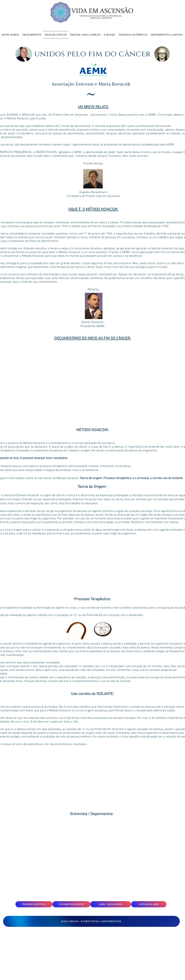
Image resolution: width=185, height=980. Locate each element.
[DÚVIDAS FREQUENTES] (71, 904)
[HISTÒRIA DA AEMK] (149, 904)
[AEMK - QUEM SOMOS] (111, 904)
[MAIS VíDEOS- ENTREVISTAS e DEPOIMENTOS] (91, 921)
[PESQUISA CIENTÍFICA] (34, 904)
